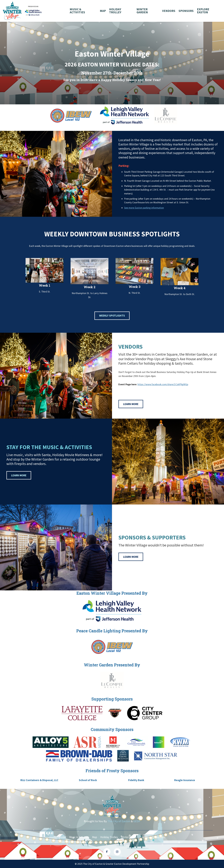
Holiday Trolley (115, 11)
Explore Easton (203, 11)
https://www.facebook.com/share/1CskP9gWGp (163, 384)
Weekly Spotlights (112, 316)
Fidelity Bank (135, 780)
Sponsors (186, 11)
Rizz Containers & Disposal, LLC (42, 780)
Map (103, 11)
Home (62, 837)
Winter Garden (142, 11)
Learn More (131, 404)
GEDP (137, 821)
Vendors (169, 11)
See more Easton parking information (144, 208)
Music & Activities (77, 11)
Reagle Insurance (182, 780)
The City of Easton (119, 821)
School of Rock (89, 780)
